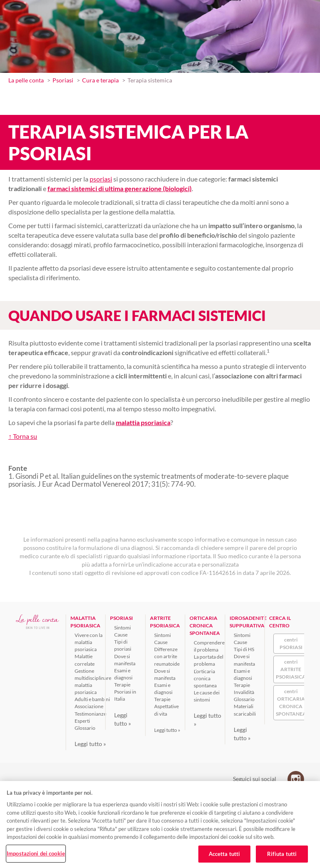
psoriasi (101, 179)
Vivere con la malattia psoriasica (89, 642)
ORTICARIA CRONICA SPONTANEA (205, 626)
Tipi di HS (244, 649)
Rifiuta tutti (282, 854)
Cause (121, 635)
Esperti (82, 721)
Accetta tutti (225, 854)
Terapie (122, 685)
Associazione (89, 706)
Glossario (85, 728)
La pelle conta (26, 80)
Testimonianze (90, 714)
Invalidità (244, 692)
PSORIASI (121, 618)
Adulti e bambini (92, 699)
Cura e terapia (100, 80)
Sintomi (122, 628)
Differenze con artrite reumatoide (167, 656)
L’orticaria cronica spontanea (205, 678)
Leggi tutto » (90, 744)
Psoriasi (63, 80)
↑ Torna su (23, 436)
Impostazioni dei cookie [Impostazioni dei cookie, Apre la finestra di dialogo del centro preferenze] (36, 853)
